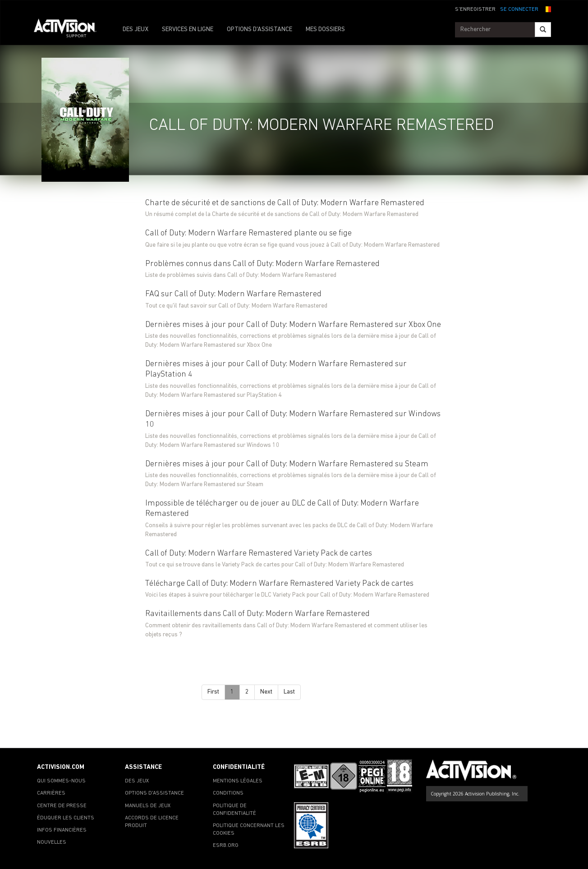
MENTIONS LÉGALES (238, 781)
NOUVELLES (52, 842)
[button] (547, 9)
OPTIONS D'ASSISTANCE (260, 30)
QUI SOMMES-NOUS (61, 781)
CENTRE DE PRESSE (62, 806)
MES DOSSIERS (325, 30)
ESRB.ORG (226, 846)
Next (266, 692)
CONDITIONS (228, 793)
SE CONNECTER (519, 9)
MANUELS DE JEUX (148, 806)
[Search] (543, 30)
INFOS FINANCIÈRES (62, 830)
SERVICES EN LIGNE (188, 30)
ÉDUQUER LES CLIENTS (66, 818)
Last (289, 692)
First (213, 692)
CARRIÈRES (51, 793)
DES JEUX (136, 30)
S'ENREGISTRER (475, 9)
